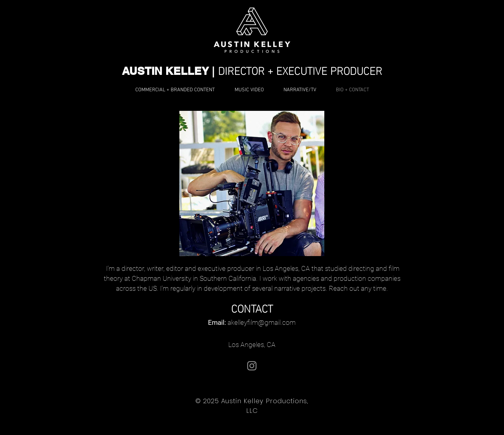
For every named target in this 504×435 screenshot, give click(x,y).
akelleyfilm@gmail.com (262, 323)
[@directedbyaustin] (252, 366)
